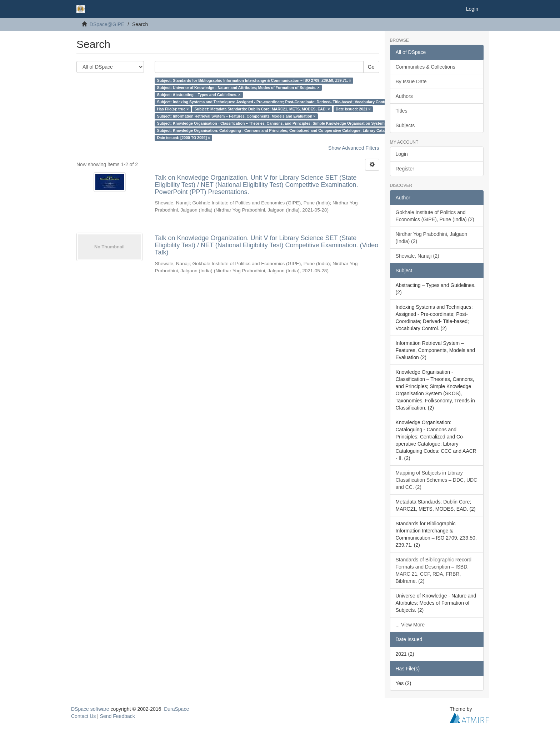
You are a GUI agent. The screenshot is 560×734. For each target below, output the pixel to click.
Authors (404, 96)
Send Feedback (117, 716)
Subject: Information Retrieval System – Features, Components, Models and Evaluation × (236, 116)
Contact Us (83, 716)
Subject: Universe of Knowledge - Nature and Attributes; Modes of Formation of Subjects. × (238, 88)
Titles (402, 111)
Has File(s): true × (173, 109)
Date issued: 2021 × (353, 109)
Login (402, 154)
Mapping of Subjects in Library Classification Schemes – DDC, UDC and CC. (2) (437, 480)
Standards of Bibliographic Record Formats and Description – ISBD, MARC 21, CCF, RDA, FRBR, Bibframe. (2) (434, 570)
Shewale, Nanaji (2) (417, 256)
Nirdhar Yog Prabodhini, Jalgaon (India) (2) (432, 238)
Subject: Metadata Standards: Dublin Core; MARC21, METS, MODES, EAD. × (262, 109)
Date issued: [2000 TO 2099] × (184, 138)
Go (371, 67)
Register (405, 169)
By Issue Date (411, 81)
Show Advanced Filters (354, 148)
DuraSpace (176, 709)
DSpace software (90, 709)
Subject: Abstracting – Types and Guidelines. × (199, 95)
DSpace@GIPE (107, 24)
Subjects (405, 125)
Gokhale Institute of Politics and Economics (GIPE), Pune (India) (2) (435, 216)
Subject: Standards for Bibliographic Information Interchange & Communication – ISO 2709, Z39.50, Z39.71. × (254, 80)
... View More (410, 625)
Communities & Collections (426, 67)
